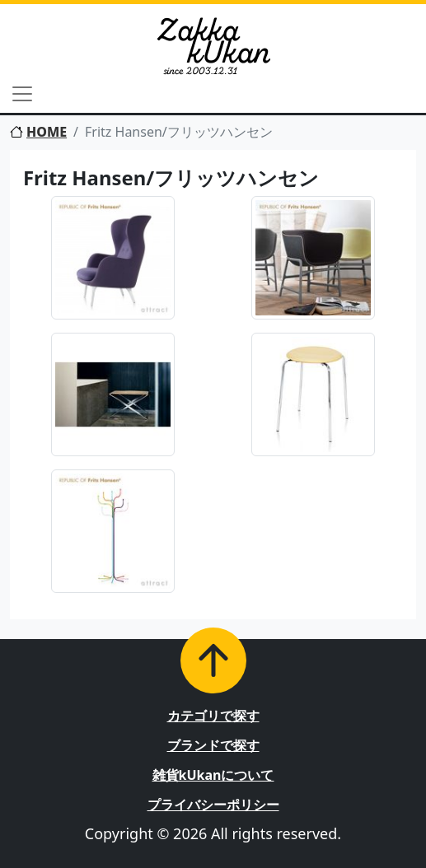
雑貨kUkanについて (213, 775)
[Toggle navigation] (22, 94)
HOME (38, 132)
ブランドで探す (213, 745)
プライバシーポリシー (213, 805)
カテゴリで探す (213, 716)
